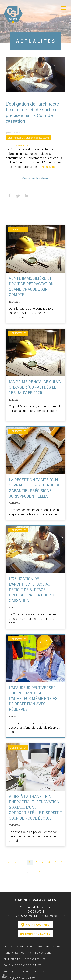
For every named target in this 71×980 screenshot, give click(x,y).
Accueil (9, 947)
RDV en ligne (43, 953)
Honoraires (11, 953)
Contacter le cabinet (35, 178)
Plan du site (12, 959)
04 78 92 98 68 (22, 916)
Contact (27, 953)
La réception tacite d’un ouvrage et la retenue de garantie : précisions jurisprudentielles (34, 488)
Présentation (25, 947)
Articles (39, 972)
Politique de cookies (17, 972)
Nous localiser (38, 925)
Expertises (43, 947)
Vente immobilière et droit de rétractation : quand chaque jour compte (32, 287)
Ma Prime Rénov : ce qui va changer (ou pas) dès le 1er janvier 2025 (35, 387)
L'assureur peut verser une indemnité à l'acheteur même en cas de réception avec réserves (33, 699)
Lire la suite (47, 167)
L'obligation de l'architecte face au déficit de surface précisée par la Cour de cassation (33, 590)
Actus (56, 947)
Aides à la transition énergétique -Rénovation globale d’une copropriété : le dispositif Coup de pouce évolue (35, 807)
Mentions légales (34, 959)
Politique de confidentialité (23, 965)
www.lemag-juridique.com (32, 145)
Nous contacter (38, 934)
